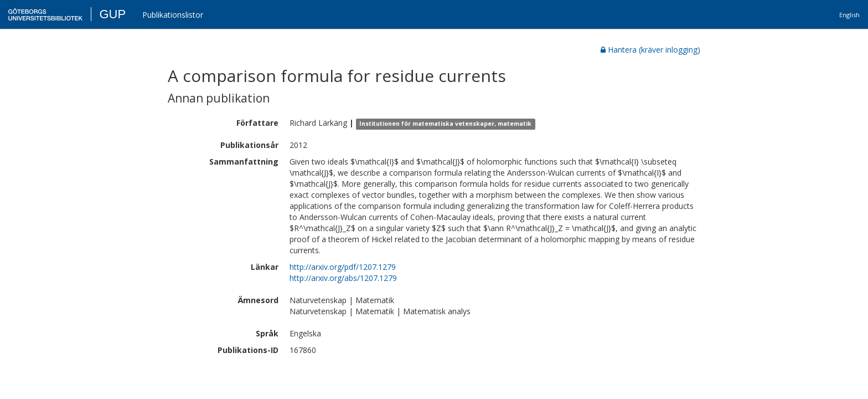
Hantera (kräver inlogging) (650, 50)
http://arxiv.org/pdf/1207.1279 (343, 267)
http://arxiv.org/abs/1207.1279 (343, 278)
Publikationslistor (173, 15)
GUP (112, 14)
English (849, 15)
